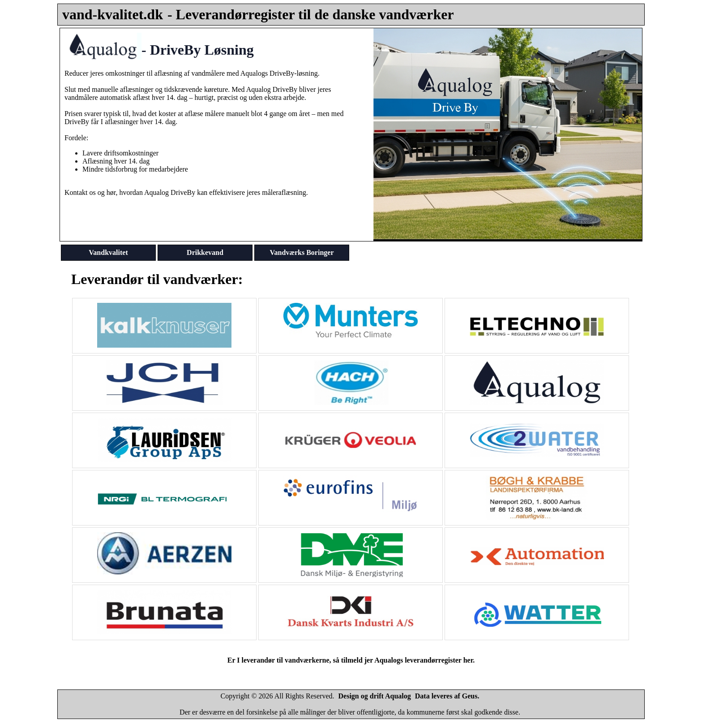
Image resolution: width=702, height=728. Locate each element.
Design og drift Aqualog (375, 696)
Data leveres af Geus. (447, 696)
